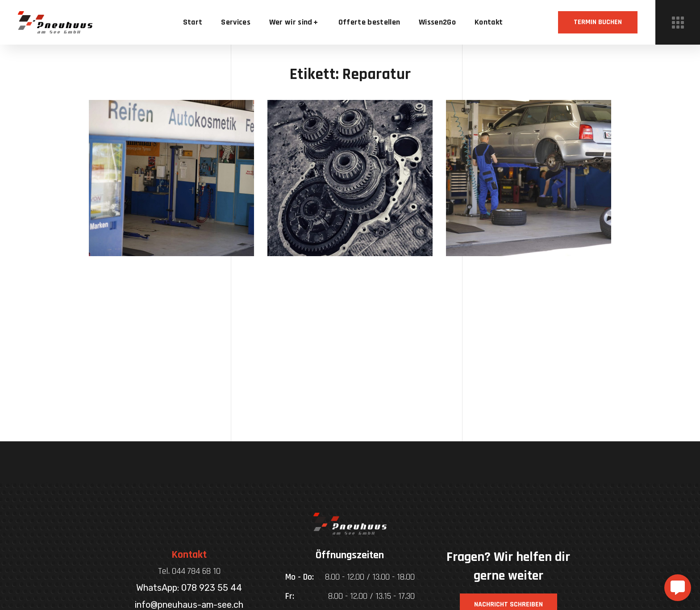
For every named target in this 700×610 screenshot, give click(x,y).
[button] (598, 22)
